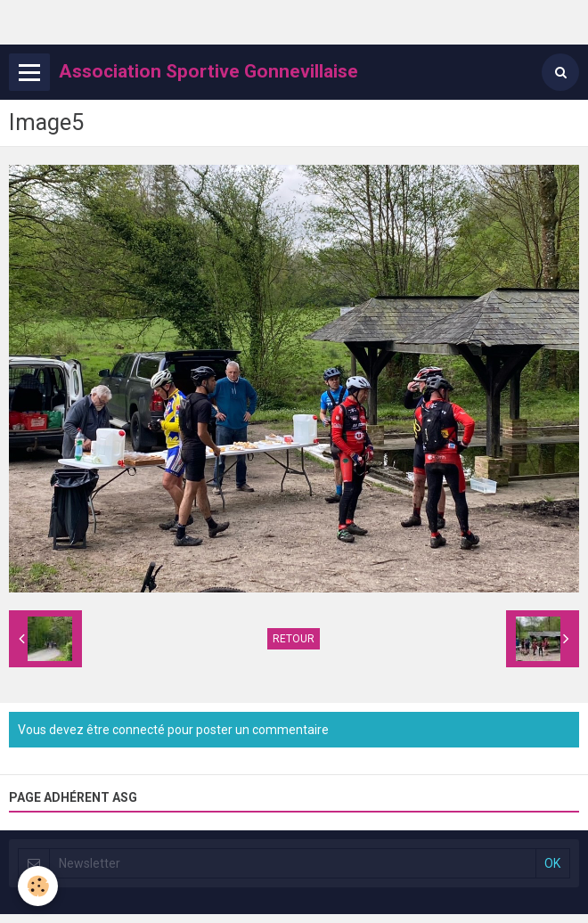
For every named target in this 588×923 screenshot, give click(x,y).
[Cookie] (38, 886)
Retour (294, 639)
